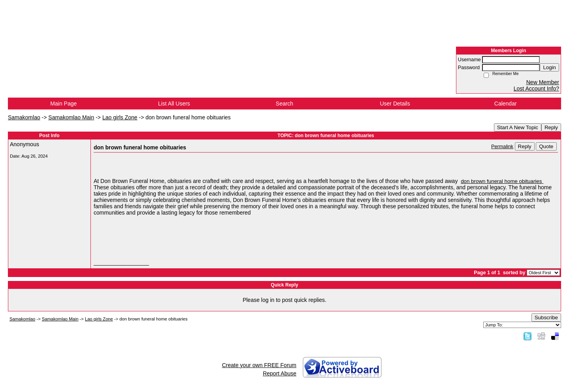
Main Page (63, 104)
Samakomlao (24, 117)
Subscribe (546, 318)
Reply (551, 127)
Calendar (506, 104)
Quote (546, 146)
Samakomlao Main (71, 117)
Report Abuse (280, 373)
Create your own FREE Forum (259, 365)
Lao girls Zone (120, 117)
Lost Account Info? (536, 89)
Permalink (502, 147)
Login (549, 67)
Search (284, 104)
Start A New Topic (518, 127)
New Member (543, 82)
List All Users (174, 104)
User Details (395, 104)
